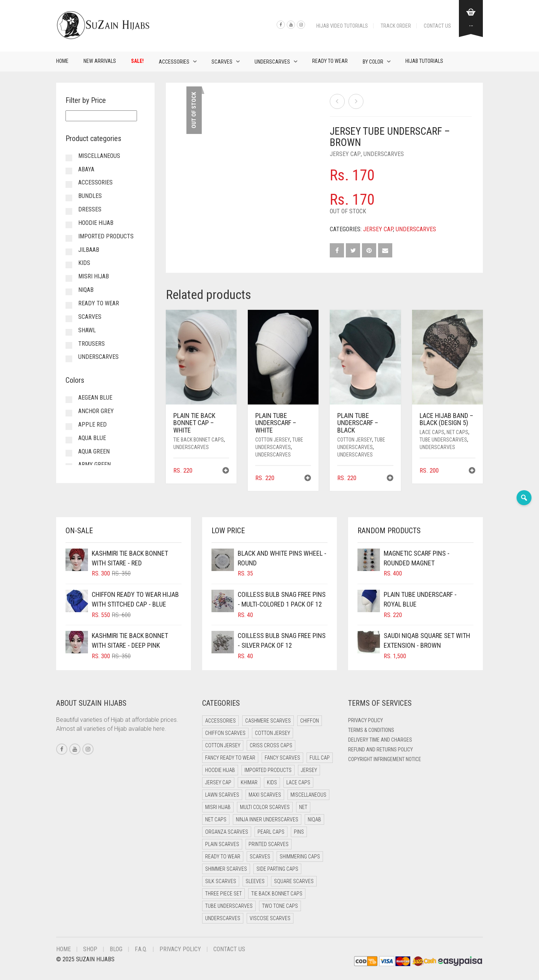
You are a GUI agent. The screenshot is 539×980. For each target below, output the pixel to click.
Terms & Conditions (371, 730)
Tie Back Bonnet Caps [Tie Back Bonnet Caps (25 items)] (277, 894)
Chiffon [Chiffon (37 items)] (310, 721)
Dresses (90, 209)
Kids (84, 263)
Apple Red (92, 425)
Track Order (396, 26)
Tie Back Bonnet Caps (199, 440)
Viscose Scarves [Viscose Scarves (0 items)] (270, 918)
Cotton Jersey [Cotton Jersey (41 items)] (272, 733)
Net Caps (457, 432)
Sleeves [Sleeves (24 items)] (255, 881)
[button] (226, 471)
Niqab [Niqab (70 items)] (314, 819)
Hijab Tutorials (424, 61)
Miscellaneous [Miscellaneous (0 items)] (308, 795)
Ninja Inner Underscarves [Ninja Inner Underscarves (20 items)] (267, 819)
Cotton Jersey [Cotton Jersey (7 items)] (223, 745)
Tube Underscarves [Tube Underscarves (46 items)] (229, 906)
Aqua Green (94, 451)
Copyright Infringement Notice (385, 759)
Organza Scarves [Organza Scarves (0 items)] (227, 832)
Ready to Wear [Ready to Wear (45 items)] (223, 857)
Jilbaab (89, 250)
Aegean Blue (95, 398)
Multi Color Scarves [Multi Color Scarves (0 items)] (265, 807)
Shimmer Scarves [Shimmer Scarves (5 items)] (226, 869)
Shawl (87, 330)
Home (62, 61)
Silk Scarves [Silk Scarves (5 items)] (221, 881)
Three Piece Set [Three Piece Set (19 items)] (223, 894)
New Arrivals (100, 61)
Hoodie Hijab (96, 223)
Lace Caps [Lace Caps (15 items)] (298, 782)
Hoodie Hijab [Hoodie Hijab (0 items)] (220, 770)
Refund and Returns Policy (380, 749)
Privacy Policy (366, 720)
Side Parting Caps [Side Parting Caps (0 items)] (277, 869)
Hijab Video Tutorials (342, 26)
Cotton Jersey (273, 440)
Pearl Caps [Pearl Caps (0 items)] (271, 832)
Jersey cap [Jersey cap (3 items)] (218, 782)
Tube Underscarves (443, 440)
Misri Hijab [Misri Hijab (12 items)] (218, 807)
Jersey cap (345, 154)
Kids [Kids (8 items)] (272, 782)
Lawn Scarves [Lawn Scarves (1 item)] (222, 795)
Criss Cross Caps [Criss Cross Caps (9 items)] (271, 745)
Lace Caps (432, 432)
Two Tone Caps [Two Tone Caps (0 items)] (280, 906)
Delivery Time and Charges (380, 740)
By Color (373, 62)
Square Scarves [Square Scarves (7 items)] (294, 881)
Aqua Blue (92, 438)
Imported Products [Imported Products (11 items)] (268, 770)
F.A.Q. (141, 949)
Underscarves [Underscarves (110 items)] (223, 918)
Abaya (86, 169)
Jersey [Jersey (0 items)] (309, 770)
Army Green (95, 465)
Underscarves (272, 62)
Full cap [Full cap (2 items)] (320, 758)
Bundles (90, 196)
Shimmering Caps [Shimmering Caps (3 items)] (300, 857)
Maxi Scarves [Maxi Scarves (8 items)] (265, 795)
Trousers (92, 344)
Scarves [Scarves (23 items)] (260, 857)
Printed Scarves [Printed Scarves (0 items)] (269, 844)
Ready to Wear (330, 61)
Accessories (174, 62)
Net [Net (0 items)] (303, 807)
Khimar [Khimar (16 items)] (249, 782)
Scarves (222, 62)
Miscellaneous (99, 156)
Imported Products (106, 236)
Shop (90, 949)
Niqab (86, 290)
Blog (116, 949)
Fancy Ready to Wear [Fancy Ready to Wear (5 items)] (230, 758)
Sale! (137, 61)
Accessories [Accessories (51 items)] (220, 721)
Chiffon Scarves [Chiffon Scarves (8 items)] (225, 733)
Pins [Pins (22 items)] (299, 832)
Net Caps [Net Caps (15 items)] (216, 819)
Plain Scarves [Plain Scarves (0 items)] (222, 844)
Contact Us (437, 26)
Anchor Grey (96, 411)
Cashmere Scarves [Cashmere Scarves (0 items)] (268, 721)
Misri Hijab (94, 276)
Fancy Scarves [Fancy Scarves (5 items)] (282, 758)
